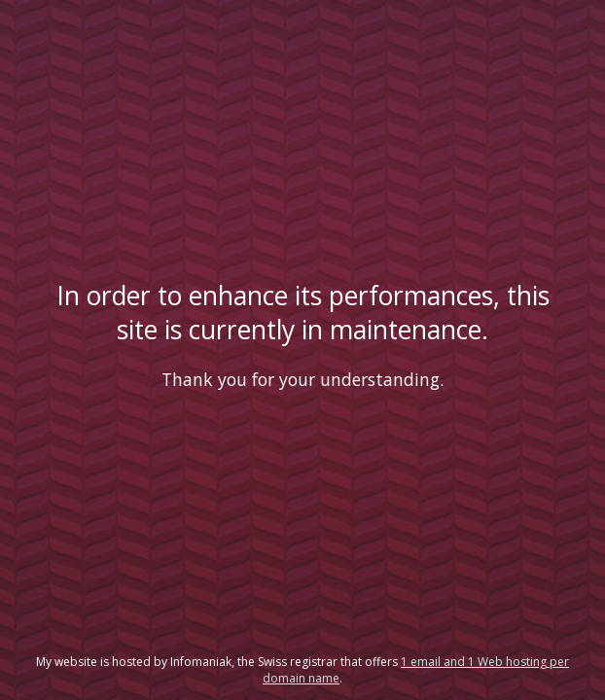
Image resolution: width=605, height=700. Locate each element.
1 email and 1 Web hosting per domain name (416, 670)
